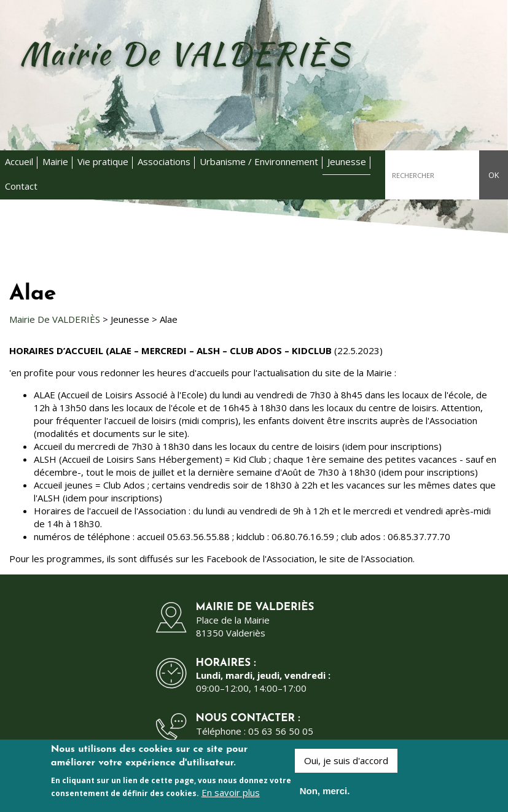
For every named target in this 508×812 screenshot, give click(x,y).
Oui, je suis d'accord (346, 764)
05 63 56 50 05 (281, 731)
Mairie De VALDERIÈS (55, 319)
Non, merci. (325, 794)
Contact (21, 186)
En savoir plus (231, 795)
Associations (164, 161)
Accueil (19, 161)
